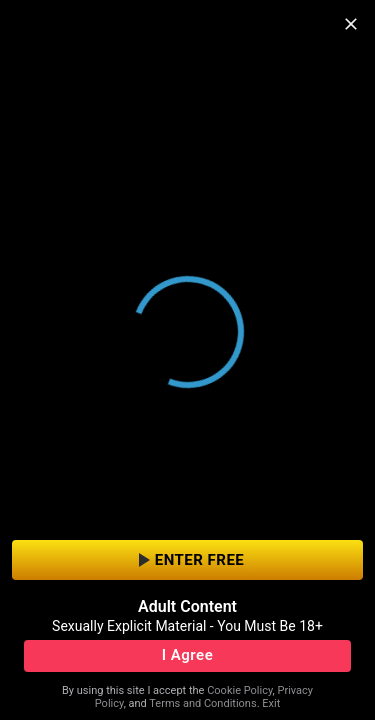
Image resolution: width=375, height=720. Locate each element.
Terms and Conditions (202, 703)
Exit (271, 703)
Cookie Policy (239, 690)
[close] (351, 24)
